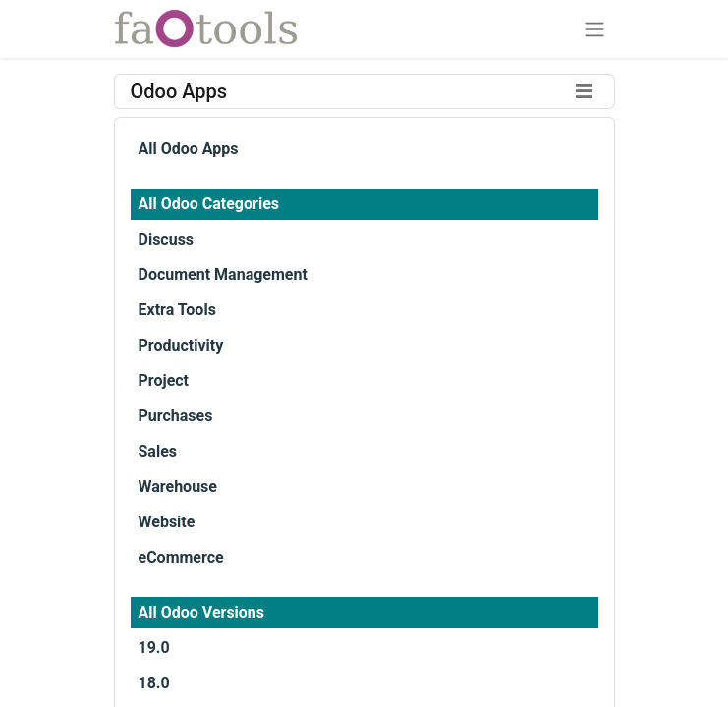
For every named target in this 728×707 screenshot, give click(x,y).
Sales (158, 451)
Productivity (181, 345)
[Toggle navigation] (594, 29)
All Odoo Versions (202, 612)
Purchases (176, 416)
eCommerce (181, 557)
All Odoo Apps (189, 149)
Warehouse (178, 487)
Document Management (223, 274)
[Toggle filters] (585, 91)
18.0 (154, 683)
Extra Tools (177, 310)
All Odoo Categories (209, 204)
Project (164, 381)
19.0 (154, 648)
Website (167, 522)
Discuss (167, 239)
